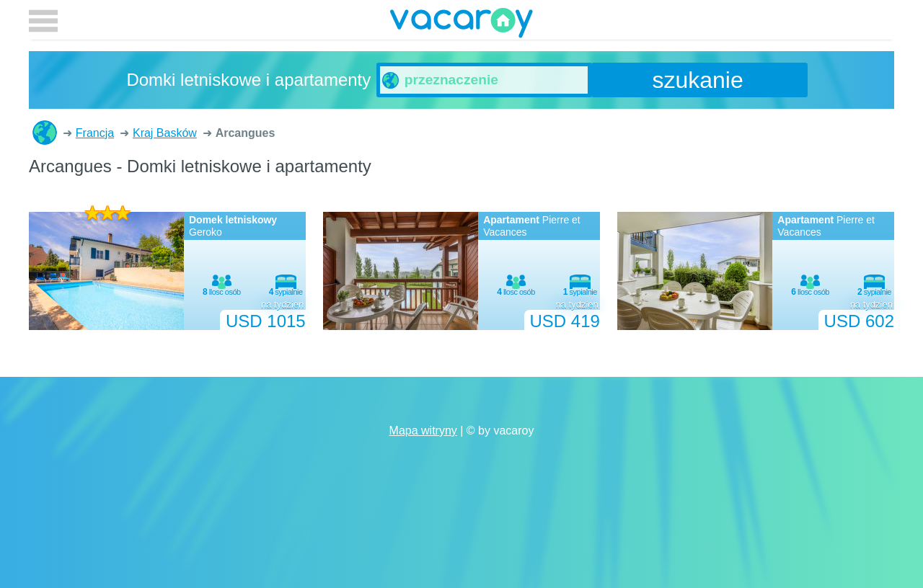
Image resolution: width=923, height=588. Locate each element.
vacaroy (461, 25)
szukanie (697, 80)
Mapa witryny (423, 431)
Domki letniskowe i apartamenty (45, 133)
